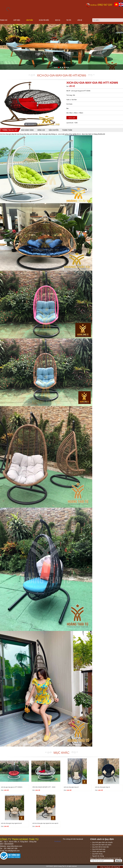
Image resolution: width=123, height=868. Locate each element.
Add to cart (72, 118)
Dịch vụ (58, 20)
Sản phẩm (30, 20)
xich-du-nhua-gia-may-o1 (103, 787)
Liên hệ (80, 20)
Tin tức (69, 20)
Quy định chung (97, 854)
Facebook (57, 841)
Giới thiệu (17, 20)
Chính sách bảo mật (99, 851)
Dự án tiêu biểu (44, 20)
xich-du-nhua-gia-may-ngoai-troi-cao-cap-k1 (45, 823)
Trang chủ (4, 20)
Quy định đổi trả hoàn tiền (101, 847)
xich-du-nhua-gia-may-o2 (71, 787)
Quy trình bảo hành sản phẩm (102, 845)
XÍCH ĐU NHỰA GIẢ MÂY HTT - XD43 (44, 787)
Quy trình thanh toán (99, 849)
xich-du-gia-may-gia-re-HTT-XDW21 (12, 787)
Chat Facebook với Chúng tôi (110, 867)
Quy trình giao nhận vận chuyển (102, 842)
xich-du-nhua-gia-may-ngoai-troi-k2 (11, 823)
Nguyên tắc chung (98, 856)
